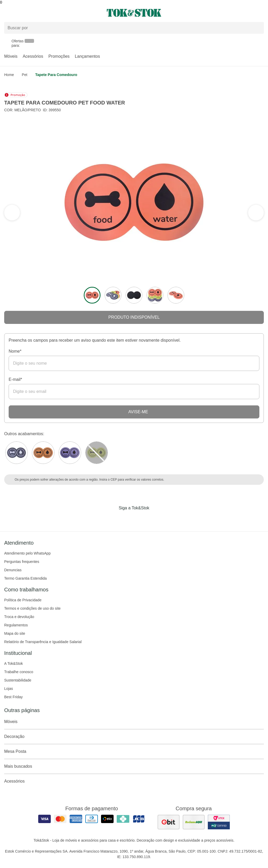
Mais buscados (134, 766)
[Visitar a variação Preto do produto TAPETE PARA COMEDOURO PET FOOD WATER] (70, 453)
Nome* (15, 351)
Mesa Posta (134, 752)
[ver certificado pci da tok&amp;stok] (219, 822)
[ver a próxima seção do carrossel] (12, 213)
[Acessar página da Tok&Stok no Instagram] (127, 519)
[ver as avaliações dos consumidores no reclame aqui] (194, 822)
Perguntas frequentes (22, 562)
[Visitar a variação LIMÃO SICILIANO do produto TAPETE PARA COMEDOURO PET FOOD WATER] (97, 453)
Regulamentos (16, 625)
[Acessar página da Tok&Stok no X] (156, 519)
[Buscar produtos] (134, 28)
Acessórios (33, 56)
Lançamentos (87, 56)
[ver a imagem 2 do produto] (113, 295)
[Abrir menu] (45, 13)
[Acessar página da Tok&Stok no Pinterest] (141, 519)
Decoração (134, 737)
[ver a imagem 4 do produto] (155, 295)
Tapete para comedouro (56, 75)
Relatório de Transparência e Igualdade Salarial (43, 642)
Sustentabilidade (18, 680)
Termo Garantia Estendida (26, 578)
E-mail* (15, 379)
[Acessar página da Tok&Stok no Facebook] (112, 519)
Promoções (59, 56)
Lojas (9, 689)
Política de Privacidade (23, 600)
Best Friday (13, 697)
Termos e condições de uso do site (32, 608)
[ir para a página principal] (134, 13)
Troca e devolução (19, 617)
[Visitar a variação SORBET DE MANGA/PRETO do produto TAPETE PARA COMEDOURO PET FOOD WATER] (43, 453)
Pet (24, 75)
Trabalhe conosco (19, 672)
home (9, 75)
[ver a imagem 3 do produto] (134, 295)
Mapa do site (15, 633)
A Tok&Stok (13, 663)
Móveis (11, 56)
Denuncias (13, 570)
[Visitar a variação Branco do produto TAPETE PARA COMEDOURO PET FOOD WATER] (16, 453)
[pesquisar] (258, 28)
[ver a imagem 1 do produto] (92, 295)
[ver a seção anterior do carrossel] (256, 213)
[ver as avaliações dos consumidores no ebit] (169, 822)
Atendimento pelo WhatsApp (27, 553)
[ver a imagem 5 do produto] (176, 295)
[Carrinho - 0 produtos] (261, 13)
